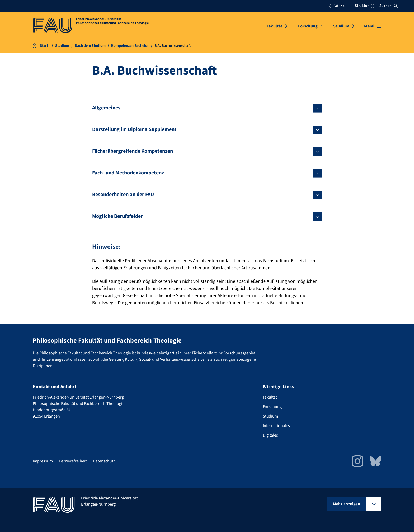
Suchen (389, 6)
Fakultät (274, 26)
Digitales (270, 435)
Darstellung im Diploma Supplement (134, 129)
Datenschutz (104, 461)
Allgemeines (106, 108)
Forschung (308, 26)
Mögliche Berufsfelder (117, 216)
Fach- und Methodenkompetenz (128, 173)
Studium (341, 26)
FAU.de (337, 6)
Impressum (43, 461)
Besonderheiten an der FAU (123, 195)
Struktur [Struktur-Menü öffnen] (365, 6)
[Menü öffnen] (373, 26)
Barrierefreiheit (73, 461)
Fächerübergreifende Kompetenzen (133, 151)
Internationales (276, 426)
